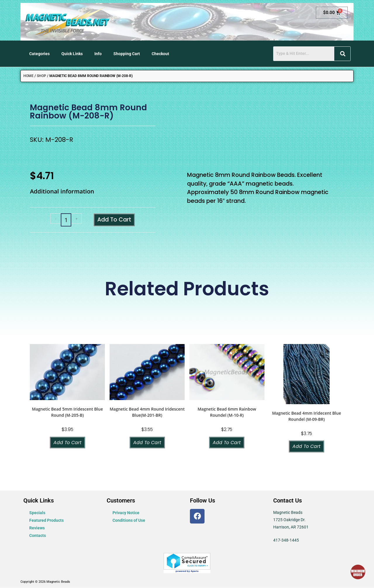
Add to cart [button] (67, 443)
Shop (41, 76)
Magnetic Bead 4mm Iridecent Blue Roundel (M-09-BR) (307, 416)
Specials (37, 513)
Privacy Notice (126, 513)
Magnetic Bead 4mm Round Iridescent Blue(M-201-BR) (147, 412)
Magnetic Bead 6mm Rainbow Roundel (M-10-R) (227, 412)
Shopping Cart (127, 54)
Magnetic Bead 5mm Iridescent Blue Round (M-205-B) (67, 412)
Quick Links (72, 54)
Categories (39, 54)
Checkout (160, 54)
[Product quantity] (66, 220)
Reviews (37, 528)
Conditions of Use (129, 521)
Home (28, 76)
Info (98, 54)
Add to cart (114, 220)
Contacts (38, 536)
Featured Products (46, 521)
